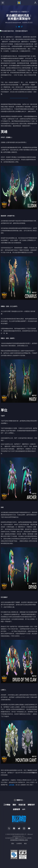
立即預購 (12, 785)
